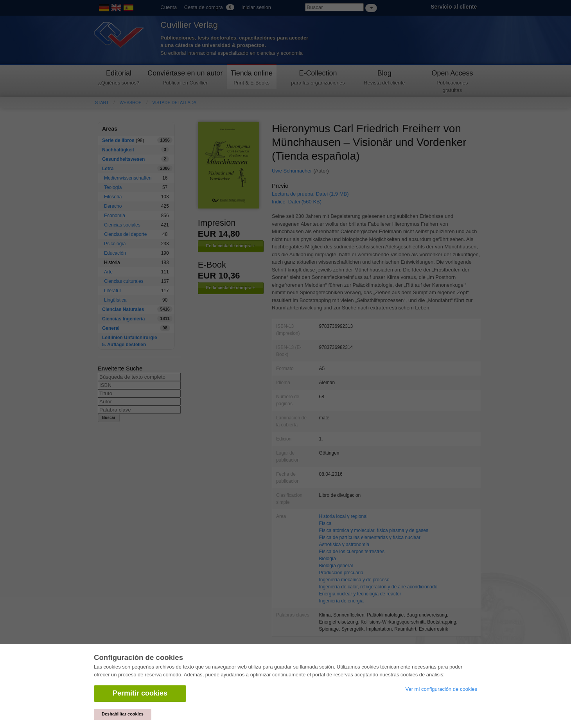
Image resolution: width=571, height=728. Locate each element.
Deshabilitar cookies (123, 714)
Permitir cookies (140, 693)
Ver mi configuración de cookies (441, 689)
